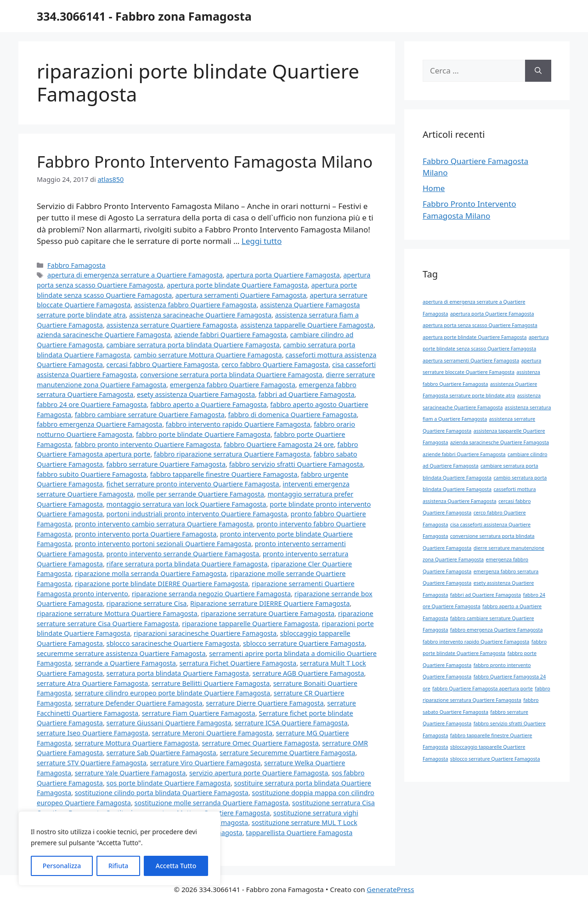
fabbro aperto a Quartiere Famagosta (209, 404)
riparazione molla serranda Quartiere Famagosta (151, 573)
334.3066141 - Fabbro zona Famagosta (144, 16)
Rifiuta (119, 866)
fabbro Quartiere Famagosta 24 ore (279, 444)
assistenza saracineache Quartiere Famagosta (200, 315)
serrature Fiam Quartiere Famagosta (199, 713)
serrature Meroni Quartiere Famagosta (212, 733)
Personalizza (62, 866)
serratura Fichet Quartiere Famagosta (238, 663)
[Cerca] (538, 71)
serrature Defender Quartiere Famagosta (139, 703)
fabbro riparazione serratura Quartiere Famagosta (232, 454)
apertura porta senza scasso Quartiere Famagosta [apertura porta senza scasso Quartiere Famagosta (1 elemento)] (480, 325)
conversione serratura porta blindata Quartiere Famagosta (231, 375)
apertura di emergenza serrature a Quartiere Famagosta (135, 275)
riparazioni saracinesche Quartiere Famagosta (205, 633)
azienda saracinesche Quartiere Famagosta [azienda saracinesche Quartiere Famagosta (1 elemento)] (500, 442)
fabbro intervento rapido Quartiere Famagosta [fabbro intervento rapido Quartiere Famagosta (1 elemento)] (476, 642)
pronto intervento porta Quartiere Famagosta (146, 534)
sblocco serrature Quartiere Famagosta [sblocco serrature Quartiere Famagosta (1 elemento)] (495, 759)
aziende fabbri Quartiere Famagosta (230, 335)
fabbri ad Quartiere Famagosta (307, 394)
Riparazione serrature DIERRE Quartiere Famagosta (270, 603)
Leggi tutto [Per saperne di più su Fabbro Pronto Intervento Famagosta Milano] (262, 241)
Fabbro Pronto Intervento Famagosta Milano (205, 161)
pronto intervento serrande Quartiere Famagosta (183, 554)
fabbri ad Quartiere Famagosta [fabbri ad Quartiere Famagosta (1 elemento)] (486, 595)
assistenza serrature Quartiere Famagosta (172, 325)
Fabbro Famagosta (76, 265)
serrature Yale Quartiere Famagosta (130, 773)
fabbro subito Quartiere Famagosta (92, 474)
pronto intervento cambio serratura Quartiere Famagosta (164, 524)
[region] (119, 848)
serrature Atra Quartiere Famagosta (92, 683)
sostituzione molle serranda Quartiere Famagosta (212, 803)
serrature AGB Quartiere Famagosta (308, 673)
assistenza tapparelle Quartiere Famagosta (307, 325)
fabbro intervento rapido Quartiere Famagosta (238, 424)
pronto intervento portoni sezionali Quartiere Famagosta (163, 544)
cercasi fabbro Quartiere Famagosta (162, 364)
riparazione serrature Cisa (147, 603)
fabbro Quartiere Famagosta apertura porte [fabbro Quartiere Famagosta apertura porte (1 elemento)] (483, 689)
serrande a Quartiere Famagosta (125, 663)
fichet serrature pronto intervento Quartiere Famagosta (193, 484)
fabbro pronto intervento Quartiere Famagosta (148, 444)
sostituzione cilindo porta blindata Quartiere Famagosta (162, 793)
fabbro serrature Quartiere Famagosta (166, 464)
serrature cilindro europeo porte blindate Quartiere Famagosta (173, 693)
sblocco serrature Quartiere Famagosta (304, 643)
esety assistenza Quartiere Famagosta (196, 394)
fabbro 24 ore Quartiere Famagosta (92, 404)
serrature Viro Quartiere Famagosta (205, 763)
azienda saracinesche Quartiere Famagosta (104, 335)
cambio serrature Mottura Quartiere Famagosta (208, 355)
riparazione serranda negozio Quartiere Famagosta (211, 594)
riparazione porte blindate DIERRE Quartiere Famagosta (162, 584)
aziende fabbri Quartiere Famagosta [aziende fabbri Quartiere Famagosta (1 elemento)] (464, 454)
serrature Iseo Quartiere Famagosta (93, 733)
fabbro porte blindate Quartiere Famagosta (203, 434)
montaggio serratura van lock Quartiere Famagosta (187, 504)
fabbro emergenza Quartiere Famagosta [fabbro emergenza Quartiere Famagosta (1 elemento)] (497, 630)
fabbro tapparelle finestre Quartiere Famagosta (224, 474)
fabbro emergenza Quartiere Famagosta (99, 424)
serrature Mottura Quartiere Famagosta (137, 743)
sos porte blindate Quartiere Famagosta (169, 783)
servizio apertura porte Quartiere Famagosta (259, 773)
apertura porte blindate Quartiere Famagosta (237, 285)
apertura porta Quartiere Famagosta (283, 275)
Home (434, 188)
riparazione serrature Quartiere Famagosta (268, 613)
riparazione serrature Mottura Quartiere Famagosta (117, 613)
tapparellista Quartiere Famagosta (299, 833)
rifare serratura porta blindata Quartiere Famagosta (187, 564)
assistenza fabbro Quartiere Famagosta (195, 305)
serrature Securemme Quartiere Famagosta (287, 753)
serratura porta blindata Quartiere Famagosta (178, 673)
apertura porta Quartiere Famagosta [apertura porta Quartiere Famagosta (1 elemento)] (492, 314)
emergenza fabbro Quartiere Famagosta (233, 385)
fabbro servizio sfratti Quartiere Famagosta (296, 464)
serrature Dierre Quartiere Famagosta (265, 703)
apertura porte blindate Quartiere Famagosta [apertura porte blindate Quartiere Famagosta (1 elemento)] (475, 337)
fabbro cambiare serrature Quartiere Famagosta (150, 415)
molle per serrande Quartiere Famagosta (201, 494)
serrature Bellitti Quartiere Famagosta (211, 683)
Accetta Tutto (176, 866)
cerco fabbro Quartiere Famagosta (275, 364)
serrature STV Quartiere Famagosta (92, 763)
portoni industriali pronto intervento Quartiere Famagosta (197, 514)
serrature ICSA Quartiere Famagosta (291, 723)
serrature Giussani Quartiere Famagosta (169, 723)
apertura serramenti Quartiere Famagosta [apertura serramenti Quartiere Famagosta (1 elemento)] (471, 361)
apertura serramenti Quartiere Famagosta (241, 295)
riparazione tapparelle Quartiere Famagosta (250, 624)
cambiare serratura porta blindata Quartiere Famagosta (193, 345)
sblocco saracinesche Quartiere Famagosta (173, 643)
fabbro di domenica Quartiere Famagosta (293, 415)
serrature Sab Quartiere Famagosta (161, 753)
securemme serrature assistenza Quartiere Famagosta (121, 653)
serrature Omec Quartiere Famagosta (260, 743)
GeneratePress (390, 889)
